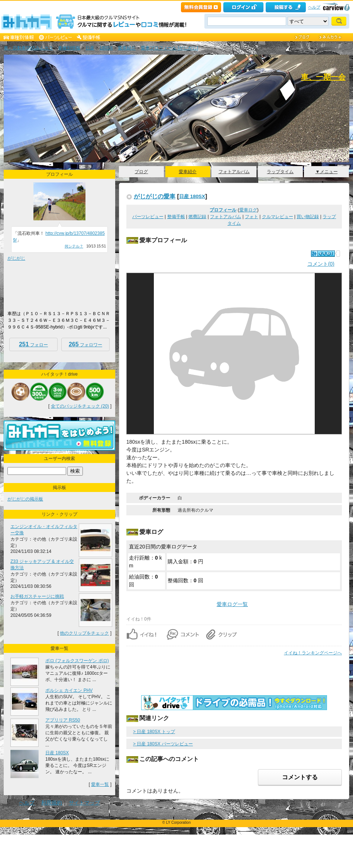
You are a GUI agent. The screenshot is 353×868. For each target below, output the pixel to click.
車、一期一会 (323, 77)
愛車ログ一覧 (232, 604)
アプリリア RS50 (63, 720)
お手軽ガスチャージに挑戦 (37, 596)
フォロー (33, 344)
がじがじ (16, 258)
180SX (106, 48)
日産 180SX (192, 196)
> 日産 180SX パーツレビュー (163, 744)
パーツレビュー (148, 217)
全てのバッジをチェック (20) (80, 406)
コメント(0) (321, 264)
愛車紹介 (127, 48)
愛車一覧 (100, 784)
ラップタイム (280, 172)
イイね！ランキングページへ (313, 653)
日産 (90, 48)
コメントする (300, 777)
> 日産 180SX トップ (154, 732)
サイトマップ (84, 803)
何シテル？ (74, 246)
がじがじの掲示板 (25, 499)
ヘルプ (314, 7)
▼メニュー (327, 172)
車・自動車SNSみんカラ (28, 48)
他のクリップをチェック (84, 633)
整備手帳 (176, 217)
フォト (252, 217)
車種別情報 (69, 48)
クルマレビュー (278, 217)
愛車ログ (248, 210)
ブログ (141, 172)
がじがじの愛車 (155, 196)
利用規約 (52, 803)
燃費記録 (197, 217)
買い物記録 (308, 217)
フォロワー (85, 344)
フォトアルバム (234, 172)
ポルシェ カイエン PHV (69, 690)
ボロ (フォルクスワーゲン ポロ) (77, 661)
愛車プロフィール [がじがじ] (169, 48)
